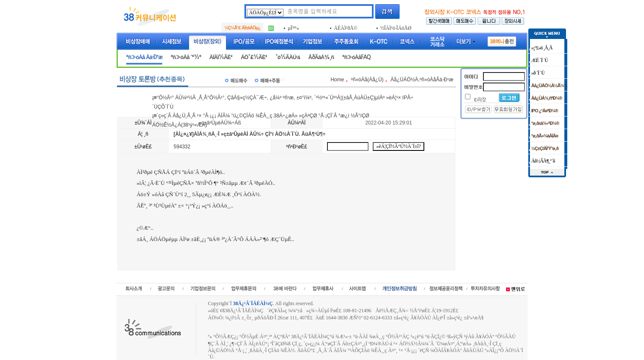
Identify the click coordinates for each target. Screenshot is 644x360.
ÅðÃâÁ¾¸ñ (321, 57)
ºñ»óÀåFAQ (356, 57)
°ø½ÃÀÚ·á (288, 57)
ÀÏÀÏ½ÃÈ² (221, 57)
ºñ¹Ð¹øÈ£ (297, 147)
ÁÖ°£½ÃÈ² (254, 57)
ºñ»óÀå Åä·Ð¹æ (144, 57)
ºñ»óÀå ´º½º (186, 57)
